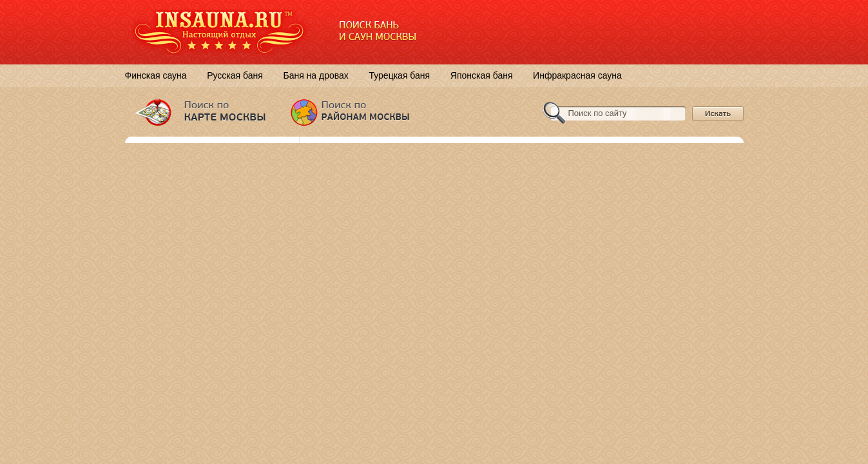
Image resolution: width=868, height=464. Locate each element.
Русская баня (235, 75)
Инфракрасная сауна (577, 75)
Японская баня (482, 75)
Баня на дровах (315, 75)
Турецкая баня (399, 75)
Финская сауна (156, 75)
